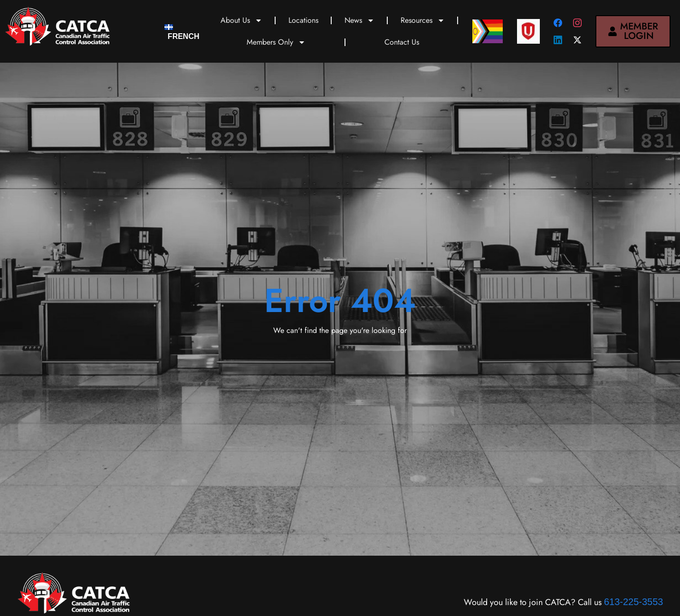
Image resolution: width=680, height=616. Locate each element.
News (359, 20)
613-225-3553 (634, 602)
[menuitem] (182, 32)
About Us (241, 20)
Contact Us (402, 42)
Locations (303, 20)
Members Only (276, 42)
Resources (423, 20)
